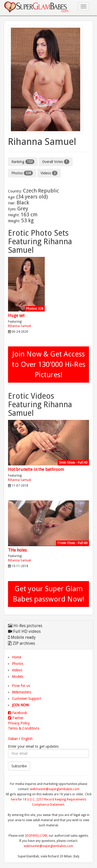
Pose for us (21, 686)
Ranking (23, 162)
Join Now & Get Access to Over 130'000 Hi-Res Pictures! (49, 364)
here (14, 799)
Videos (49, 173)
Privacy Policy (19, 723)
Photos (22, 173)
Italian (13, 739)
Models (18, 677)
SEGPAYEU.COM (36, 836)
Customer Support (27, 699)
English (27, 739)
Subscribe (19, 766)
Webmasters (21, 692)
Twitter (16, 718)
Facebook (18, 713)
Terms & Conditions (24, 728)
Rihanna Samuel (20, 326)
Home (17, 657)
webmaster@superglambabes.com (55, 789)
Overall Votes (56, 162)
